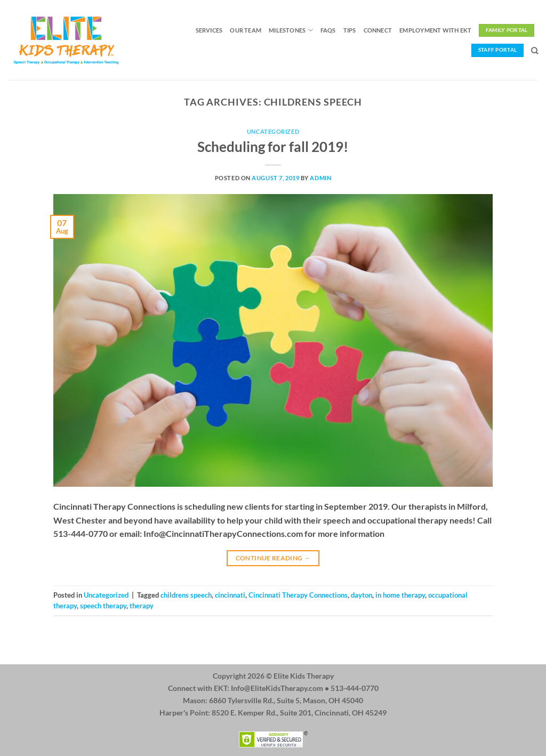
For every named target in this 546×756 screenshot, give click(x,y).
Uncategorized (273, 131)
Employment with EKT (435, 30)
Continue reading (273, 558)
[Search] (535, 51)
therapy (142, 606)
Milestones (291, 30)
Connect (378, 30)
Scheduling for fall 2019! (273, 147)
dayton (362, 595)
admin (320, 178)
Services (209, 30)
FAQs (328, 30)
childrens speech (186, 595)
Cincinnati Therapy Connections (298, 595)
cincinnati (230, 595)
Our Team (246, 30)
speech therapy (103, 606)
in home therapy (400, 595)
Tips (350, 30)
